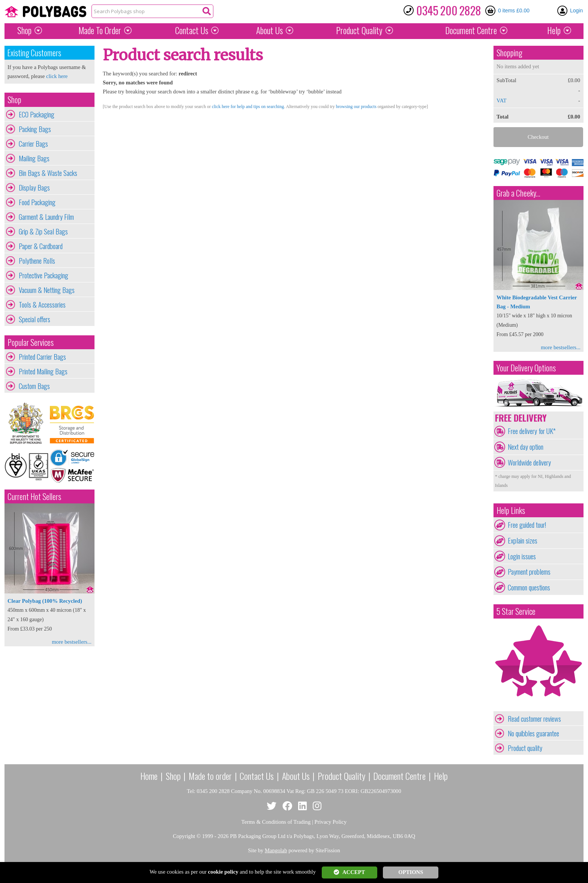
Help (554, 30)
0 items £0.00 (514, 11)
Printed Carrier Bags (42, 357)
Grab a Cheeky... (518, 193)
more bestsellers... (72, 642)
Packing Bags (35, 129)
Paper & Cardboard (41, 246)
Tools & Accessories (42, 305)
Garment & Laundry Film (46, 217)
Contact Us (192, 30)
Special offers (34, 319)
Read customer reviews (534, 719)
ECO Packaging (37, 114)
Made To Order (100, 30)
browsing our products (356, 107)
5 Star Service (516, 611)
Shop (24, 30)
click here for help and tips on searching (248, 107)
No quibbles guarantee (533, 733)
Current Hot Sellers (34, 496)
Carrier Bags (33, 144)
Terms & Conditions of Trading (276, 822)
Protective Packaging (43, 275)
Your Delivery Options (526, 368)
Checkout (538, 137)
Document (471, 30)
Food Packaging (37, 202)
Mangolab (276, 850)
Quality (359, 30)
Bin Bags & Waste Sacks (48, 173)
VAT (502, 101)
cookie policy (223, 872)
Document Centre (399, 776)
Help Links (511, 510)
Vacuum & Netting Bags (47, 290)
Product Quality (341, 776)
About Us (269, 30)
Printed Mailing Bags (43, 371)
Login (576, 11)
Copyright (184, 836)
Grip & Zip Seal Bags (43, 231)
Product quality (525, 748)
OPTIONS (411, 872)
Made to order (210, 776)
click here (57, 76)
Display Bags (34, 188)
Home (149, 776)
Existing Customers (34, 53)
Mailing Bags (34, 158)
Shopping (509, 53)
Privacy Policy (331, 822)
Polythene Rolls (37, 261)
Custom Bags (34, 386)
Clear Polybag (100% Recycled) (45, 601)
